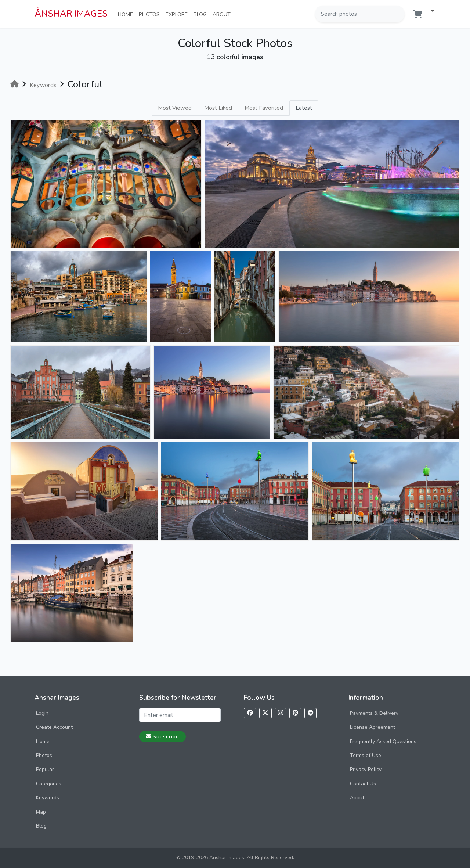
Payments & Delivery (374, 713)
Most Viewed (175, 108)
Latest (304, 108)
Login (42, 713)
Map (41, 812)
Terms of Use (366, 755)
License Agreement (373, 727)
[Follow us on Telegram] (310, 713)
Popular (45, 769)
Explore (178, 14)
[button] (430, 12)
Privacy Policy (366, 769)
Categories (49, 784)
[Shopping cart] (418, 15)
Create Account (54, 727)
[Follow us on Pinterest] (295, 713)
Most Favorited (264, 108)
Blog (202, 14)
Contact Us (363, 784)
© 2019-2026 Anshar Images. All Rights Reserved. (235, 858)
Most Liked (218, 108)
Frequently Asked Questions (383, 741)
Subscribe (162, 736)
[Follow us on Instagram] (281, 713)
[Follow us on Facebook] (250, 713)
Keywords (48, 798)
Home (127, 14)
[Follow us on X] (265, 713)
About (223, 14)
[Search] (398, 14)
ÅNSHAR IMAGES (71, 14)
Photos (151, 14)
